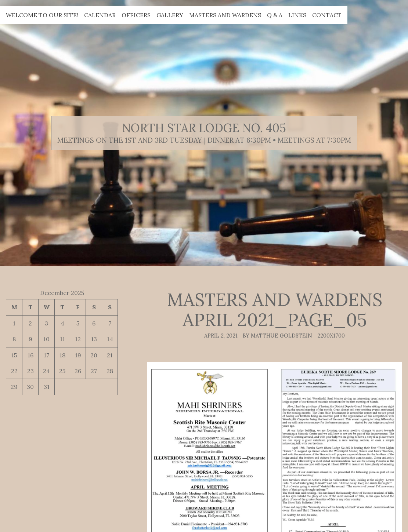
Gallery (170, 15)
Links (297, 15)
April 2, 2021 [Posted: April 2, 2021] (221, 336)
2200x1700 (331, 336)
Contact (327, 15)
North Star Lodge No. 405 (204, 128)
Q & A (275, 15)
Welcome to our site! (42, 15)
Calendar (100, 15)
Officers (136, 15)
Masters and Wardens (225, 15)
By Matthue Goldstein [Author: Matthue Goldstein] (277, 336)
